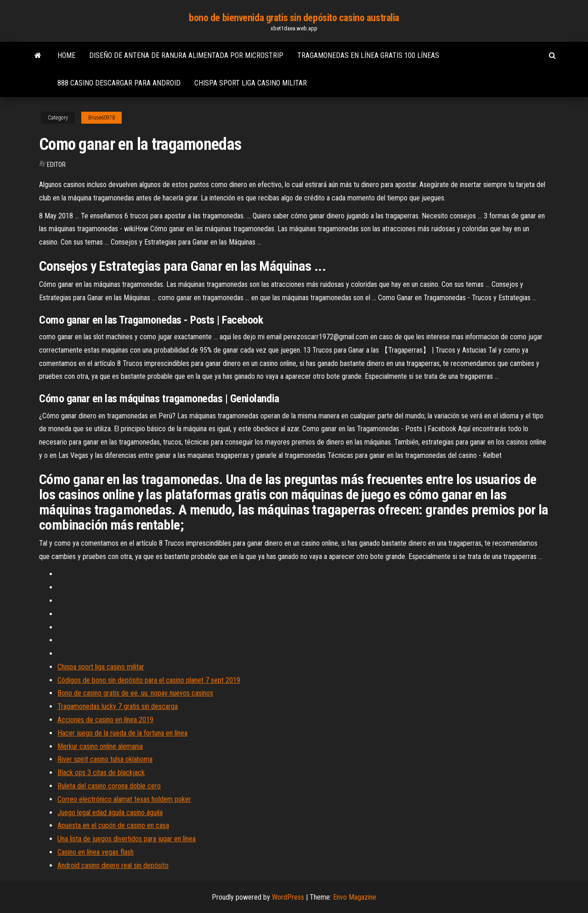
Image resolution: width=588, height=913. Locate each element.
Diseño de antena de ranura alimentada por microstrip (186, 55)
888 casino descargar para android (119, 83)
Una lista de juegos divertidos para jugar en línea (127, 839)
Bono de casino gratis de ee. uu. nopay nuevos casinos (135, 693)
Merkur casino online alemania (100, 746)
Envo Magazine (355, 897)
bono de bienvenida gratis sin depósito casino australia (294, 18)
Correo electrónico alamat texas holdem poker (124, 799)
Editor (56, 165)
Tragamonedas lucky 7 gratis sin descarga (118, 706)
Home (66, 55)
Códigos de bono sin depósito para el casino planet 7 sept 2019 (149, 680)
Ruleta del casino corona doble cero (109, 786)
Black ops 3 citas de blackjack (101, 773)
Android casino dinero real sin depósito (113, 865)
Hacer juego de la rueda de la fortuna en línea (122, 733)
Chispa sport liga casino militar (251, 83)
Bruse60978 (102, 118)
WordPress (288, 897)
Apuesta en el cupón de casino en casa (113, 825)
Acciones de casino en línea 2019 (105, 720)
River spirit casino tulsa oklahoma (105, 759)
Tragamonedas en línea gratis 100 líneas (368, 55)
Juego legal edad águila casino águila (110, 813)
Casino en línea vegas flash (96, 852)
